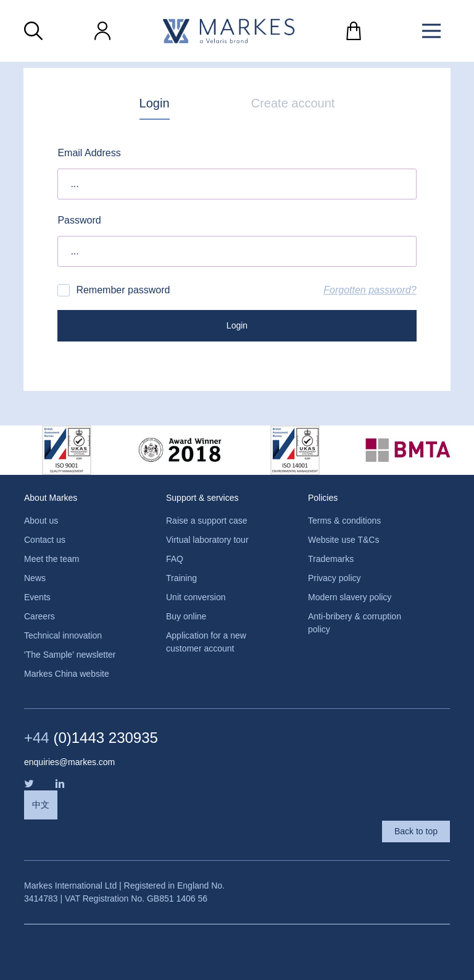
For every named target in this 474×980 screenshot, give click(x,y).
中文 (41, 805)
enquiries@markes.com (69, 762)
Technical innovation (63, 635)
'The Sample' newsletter (70, 655)
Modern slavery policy (350, 597)
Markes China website (67, 674)
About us (41, 521)
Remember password (114, 290)
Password (79, 220)
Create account (293, 103)
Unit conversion (196, 597)
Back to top (416, 831)
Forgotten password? (370, 290)
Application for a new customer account (206, 642)
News (35, 578)
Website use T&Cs (343, 540)
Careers (39, 616)
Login (155, 103)
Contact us (45, 540)
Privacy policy (335, 578)
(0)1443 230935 (91, 738)
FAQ (175, 559)
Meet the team (52, 559)
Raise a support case (207, 521)
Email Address (89, 153)
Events (37, 597)
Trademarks (331, 559)
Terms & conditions (344, 521)
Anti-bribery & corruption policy (355, 623)
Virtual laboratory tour (207, 540)
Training (181, 578)
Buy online (186, 616)
